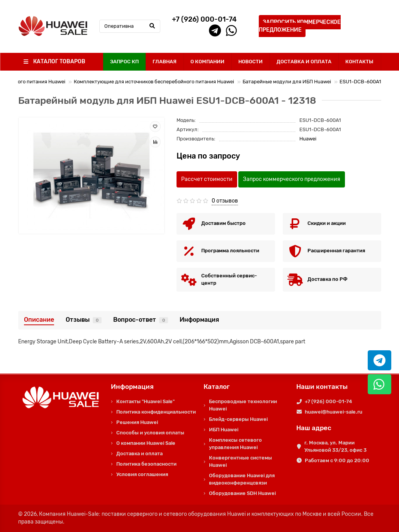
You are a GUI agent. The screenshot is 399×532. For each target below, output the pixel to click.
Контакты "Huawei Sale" (145, 401)
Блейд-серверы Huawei (238, 419)
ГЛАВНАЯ (165, 62)
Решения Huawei (137, 422)
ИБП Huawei (224, 430)
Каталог (217, 387)
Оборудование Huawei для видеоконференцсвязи (242, 479)
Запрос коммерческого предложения (292, 179)
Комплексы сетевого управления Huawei (235, 444)
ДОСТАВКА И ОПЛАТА (304, 62)
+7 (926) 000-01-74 (328, 401)
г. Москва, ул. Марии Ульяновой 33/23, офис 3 (335, 446)
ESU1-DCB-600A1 (360, 82)
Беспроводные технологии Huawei (243, 405)
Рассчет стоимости (207, 179)
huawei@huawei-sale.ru (334, 412)
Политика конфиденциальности (156, 412)
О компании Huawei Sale (146, 443)
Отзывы (84, 320)
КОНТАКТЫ (359, 62)
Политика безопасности (146, 464)
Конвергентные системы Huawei (240, 461)
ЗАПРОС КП (124, 62)
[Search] (130, 26)
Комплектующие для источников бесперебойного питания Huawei (154, 82)
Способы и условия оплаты (150, 433)
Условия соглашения (142, 474)
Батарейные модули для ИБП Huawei (287, 82)
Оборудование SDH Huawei (242, 493)
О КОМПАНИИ (207, 62)
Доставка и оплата (139, 453)
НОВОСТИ (250, 62)
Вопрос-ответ (141, 320)
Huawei (308, 139)
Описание (39, 320)
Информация (199, 320)
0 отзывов (225, 201)
